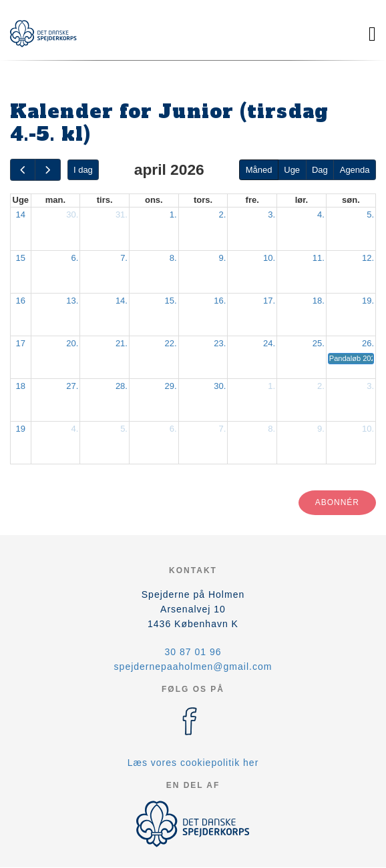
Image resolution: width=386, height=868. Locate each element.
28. (122, 386)
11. (319, 258)
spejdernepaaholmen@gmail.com (193, 667)
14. (122, 301)
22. (171, 343)
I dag (83, 170)
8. (173, 258)
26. (368, 343)
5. (370, 214)
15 (21, 258)
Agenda (355, 170)
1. (173, 214)
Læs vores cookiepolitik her (193, 763)
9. (223, 258)
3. (271, 214)
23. (220, 343)
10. (269, 258)
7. (124, 258)
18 (21, 386)
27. (72, 386)
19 (21, 429)
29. (171, 386)
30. (72, 214)
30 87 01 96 (193, 652)
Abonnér (337, 502)
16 (21, 301)
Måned (259, 170)
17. (269, 301)
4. (321, 214)
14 (21, 214)
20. (72, 343)
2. (223, 214)
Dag (320, 170)
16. (220, 301)
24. (269, 343)
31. (122, 214)
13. (72, 301)
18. (319, 301)
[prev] (23, 170)
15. (171, 301)
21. (122, 343)
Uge (292, 170)
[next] (47, 170)
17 (21, 343)
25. (319, 343)
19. (368, 301)
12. (368, 258)
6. (74, 258)
